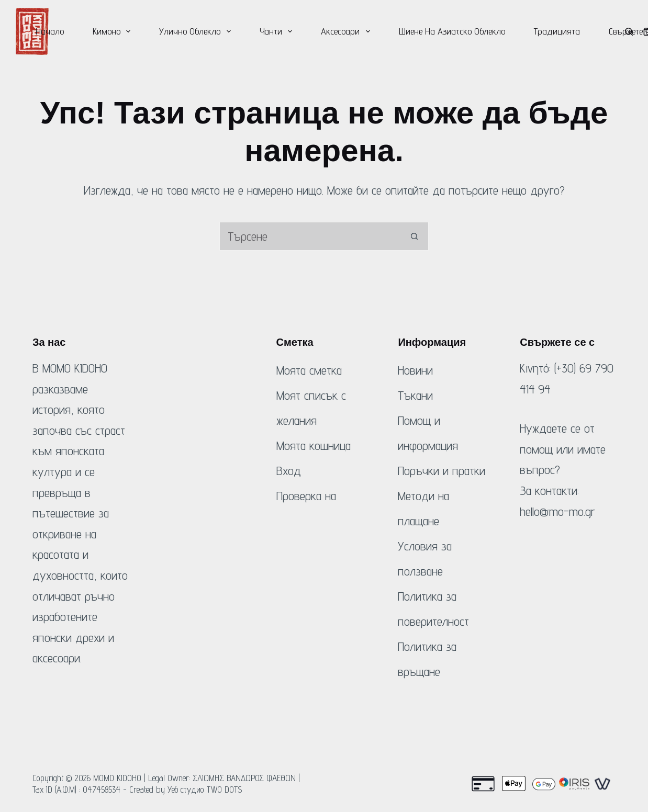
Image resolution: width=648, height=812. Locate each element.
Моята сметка (309, 370)
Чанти (278, 31)
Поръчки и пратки (442, 471)
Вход (289, 471)
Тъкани (415, 395)
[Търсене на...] (310, 236)
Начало (50, 31)
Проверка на (306, 496)
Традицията (557, 31)
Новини (415, 370)
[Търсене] (629, 32)
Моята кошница (314, 446)
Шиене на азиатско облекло (452, 31)
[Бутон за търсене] (414, 236)
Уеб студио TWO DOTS (205, 790)
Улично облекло (197, 31)
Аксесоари (348, 31)
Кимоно (114, 31)
